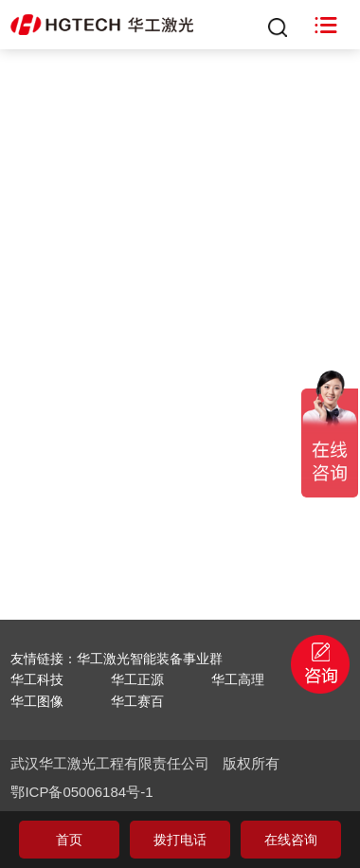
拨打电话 (180, 840)
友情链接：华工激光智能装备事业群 (117, 659)
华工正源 (137, 679)
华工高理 (238, 679)
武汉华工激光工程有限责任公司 (110, 763)
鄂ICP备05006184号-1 (81, 792)
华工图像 (37, 701)
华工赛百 (137, 701)
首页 (69, 840)
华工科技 (37, 679)
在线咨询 (291, 840)
